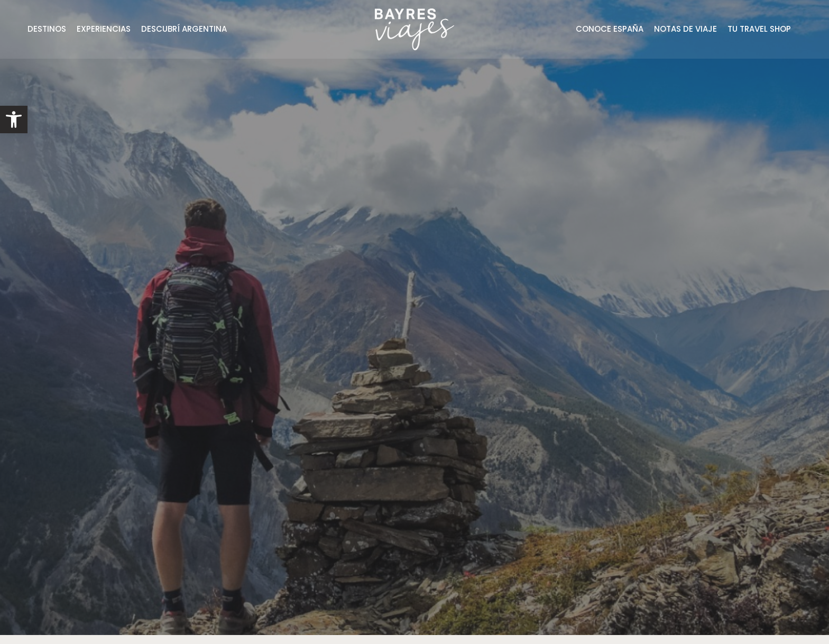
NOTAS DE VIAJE (685, 29)
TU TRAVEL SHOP (759, 29)
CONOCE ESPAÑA (610, 29)
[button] (14, 119)
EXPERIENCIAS (104, 29)
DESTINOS (47, 29)
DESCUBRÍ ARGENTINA (184, 29)
